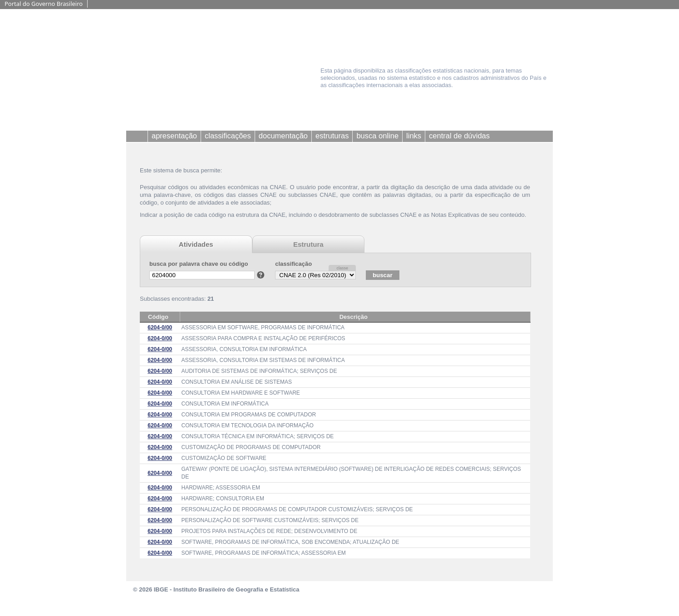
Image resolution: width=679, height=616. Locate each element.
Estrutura (308, 244)
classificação (293, 264)
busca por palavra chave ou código (199, 264)
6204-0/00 (160, 328)
